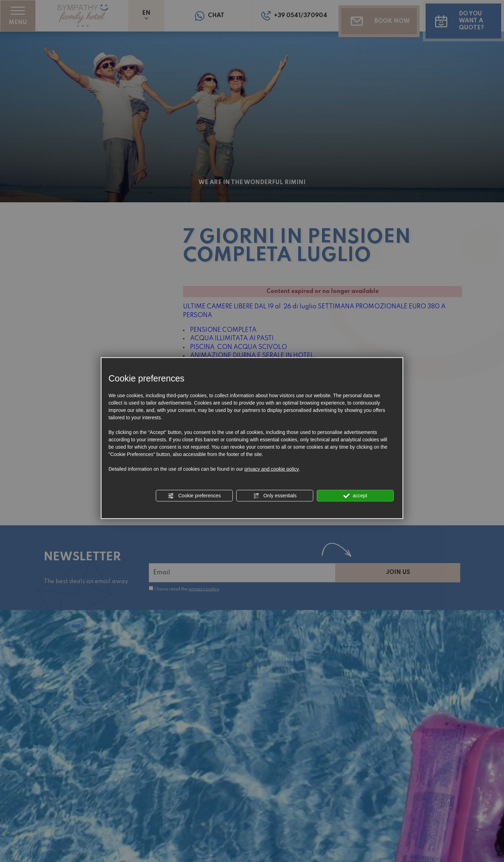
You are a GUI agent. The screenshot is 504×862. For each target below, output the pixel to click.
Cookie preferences (194, 496)
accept (355, 496)
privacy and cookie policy (272, 469)
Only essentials (275, 496)
